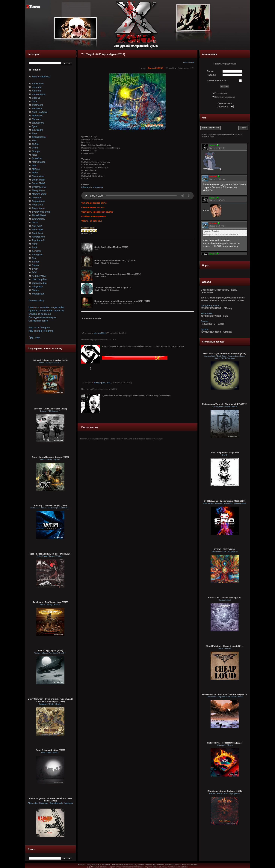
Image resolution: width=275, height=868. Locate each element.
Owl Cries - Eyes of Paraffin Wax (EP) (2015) (225, 354)
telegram (85, 187)
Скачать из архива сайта (94, 203)
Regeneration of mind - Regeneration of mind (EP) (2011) (122, 301)
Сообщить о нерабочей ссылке (97, 212)
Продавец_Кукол (210, 306)
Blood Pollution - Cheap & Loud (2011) (225, 646)
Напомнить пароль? (225, 97)
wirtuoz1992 (100, 333)
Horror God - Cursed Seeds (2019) (225, 598)
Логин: (211, 71)
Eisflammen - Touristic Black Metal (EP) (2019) (225, 404)
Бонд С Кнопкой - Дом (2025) (50, 750)
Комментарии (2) (91, 318)
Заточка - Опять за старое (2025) (50, 409)
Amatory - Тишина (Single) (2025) (50, 505)
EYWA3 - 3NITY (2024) (225, 549)
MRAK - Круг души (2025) (50, 651)
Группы (34, 337)
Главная (37, 70)
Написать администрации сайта (46, 307)
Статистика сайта (38, 321)
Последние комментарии (42, 317)
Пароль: (212, 75)
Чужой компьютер (217, 81)
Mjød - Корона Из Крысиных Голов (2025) (50, 554)
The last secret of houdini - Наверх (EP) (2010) (225, 694)
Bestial (204, 321)
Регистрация (221, 93)
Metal (192, 62)
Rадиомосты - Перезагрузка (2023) (225, 743)
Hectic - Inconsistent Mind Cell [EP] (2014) (115, 261)
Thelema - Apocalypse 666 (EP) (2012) (113, 288)
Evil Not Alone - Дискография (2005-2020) (225, 501)
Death (186, 62)
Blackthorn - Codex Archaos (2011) (225, 791)
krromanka (98, 187)
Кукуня (205, 329)
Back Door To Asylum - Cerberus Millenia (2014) (118, 274)
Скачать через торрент (93, 207)
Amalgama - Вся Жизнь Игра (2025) (50, 602)
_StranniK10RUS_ (156, 68)
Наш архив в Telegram (41, 331)
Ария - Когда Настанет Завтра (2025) (50, 457)
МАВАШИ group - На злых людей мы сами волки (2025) (50, 800)
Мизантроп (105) (102, 383)
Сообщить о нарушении (93, 216)
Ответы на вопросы (40, 314)
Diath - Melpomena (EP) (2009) (225, 453)
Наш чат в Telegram (39, 328)
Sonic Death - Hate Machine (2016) (111, 247)
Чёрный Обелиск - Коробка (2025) (50, 360)
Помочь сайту (36, 301)
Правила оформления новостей (46, 311)
